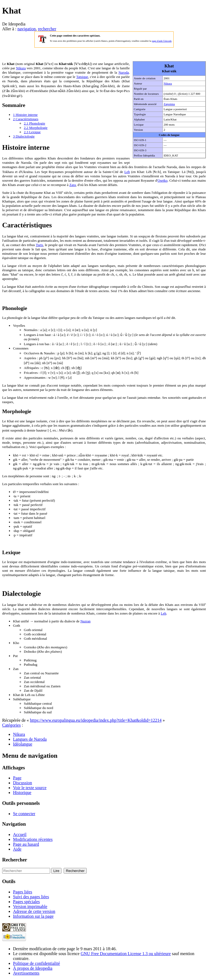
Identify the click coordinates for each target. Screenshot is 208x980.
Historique (22, 793)
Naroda (123, 72)
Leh (127, 172)
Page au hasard (26, 844)
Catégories (11, 725)
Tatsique (82, 77)
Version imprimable (30, 906)
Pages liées (23, 892)
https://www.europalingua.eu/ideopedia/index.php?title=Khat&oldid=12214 (96, 720)
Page (17, 778)
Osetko (163, 180)
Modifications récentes (33, 839)
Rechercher (15, 860)
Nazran (86, 621)
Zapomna (169, 104)
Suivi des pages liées (31, 897)
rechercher (47, 29)
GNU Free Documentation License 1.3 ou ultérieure (126, 954)
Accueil (20, 834)
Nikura (168, 83)
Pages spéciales (26, 902)
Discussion (22, 783)
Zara (73, 185)
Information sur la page (33, 916)
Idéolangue (23, 744)
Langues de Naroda (30, 739)
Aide (17, 849)
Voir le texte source (30, 788)
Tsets (39, 245)
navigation (27, 29)
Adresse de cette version (34, 911)
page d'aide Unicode (162, 41)
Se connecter (24, 814)
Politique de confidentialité (36, 963)
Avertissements (26, 973)
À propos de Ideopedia (33, 968)
